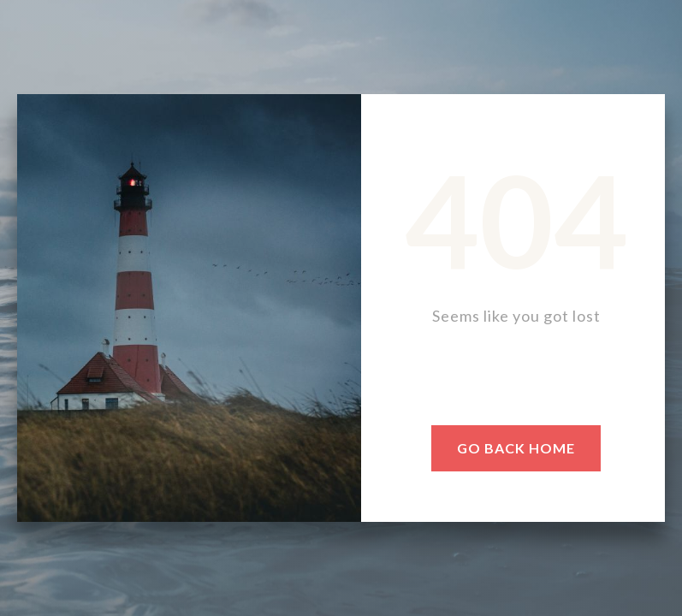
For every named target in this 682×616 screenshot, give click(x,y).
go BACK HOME (516, 448)
